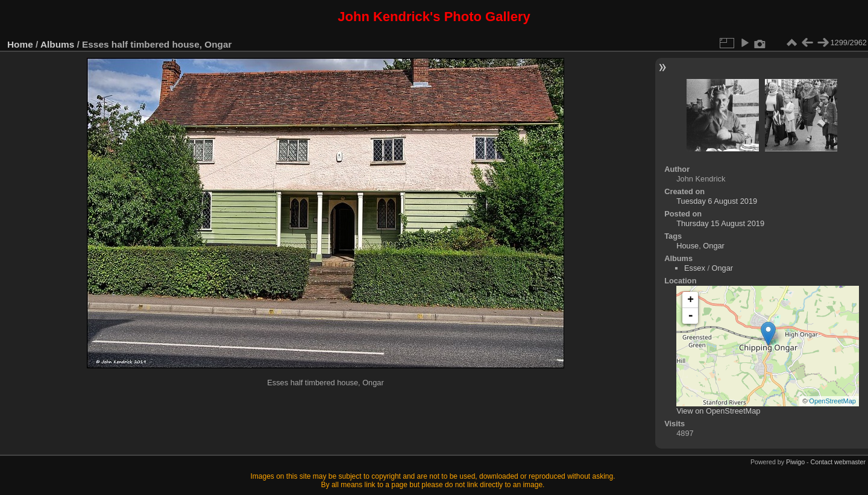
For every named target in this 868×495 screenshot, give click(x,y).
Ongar (714, 246)
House (687, 246)
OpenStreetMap (832, 401)
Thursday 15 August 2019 (720, 223)
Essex (695, 268)
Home (20, 44)
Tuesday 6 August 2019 (717, 201)
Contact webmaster (838, 462)
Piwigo (795, 462)
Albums (57, 44)
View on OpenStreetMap (718, 411)
